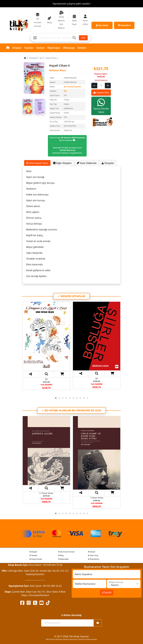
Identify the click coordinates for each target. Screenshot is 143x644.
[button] (56, 398)
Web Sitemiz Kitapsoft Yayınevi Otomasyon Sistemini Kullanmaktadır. (71, 639)
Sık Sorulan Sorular (66, 552)
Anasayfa (33, 58)
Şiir (41, 58)
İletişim (82, 48)
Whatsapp (69, 48)
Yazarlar (29, 48)
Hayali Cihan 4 (52, 58)
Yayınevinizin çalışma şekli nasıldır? (72, 4)
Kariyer (40, 48)
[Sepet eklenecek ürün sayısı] (101, 86)
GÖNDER (107, 593)
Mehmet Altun (57, 70)
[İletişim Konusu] (124, 584)
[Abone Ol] (98, 623)
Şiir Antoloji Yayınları (73, 87)
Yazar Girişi (93, 555)
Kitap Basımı (94, 559)
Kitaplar (17, 48)
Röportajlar (54, 48)
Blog (61, 555)
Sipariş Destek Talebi (101, 106)
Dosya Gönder (36, 559)
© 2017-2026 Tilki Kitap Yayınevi (71, 636)
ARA (83, 38)
